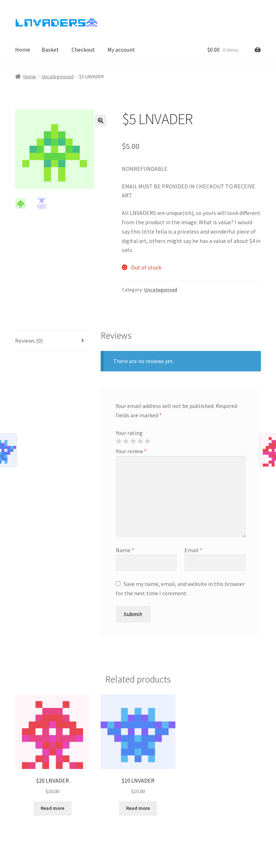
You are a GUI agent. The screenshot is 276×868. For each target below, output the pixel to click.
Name (125, 550)
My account (121, 50)
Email (193, 550)
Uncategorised (58, 76)
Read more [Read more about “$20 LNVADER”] (52, 808)
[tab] (52, 341)
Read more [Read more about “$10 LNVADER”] (138, 808)
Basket (50, 50)
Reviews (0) (29, 341)
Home (23, 50)
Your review (131, 451)
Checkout (83, 50)
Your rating (129, 433)
